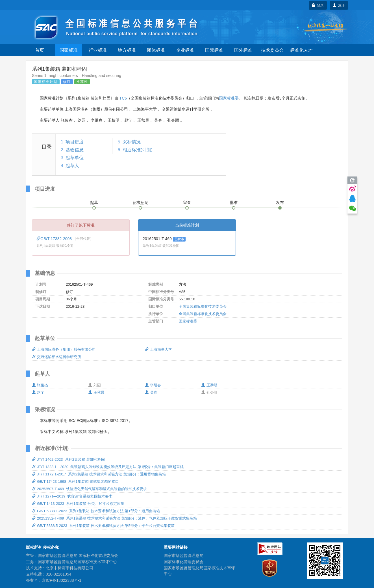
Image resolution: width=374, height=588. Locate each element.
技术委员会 (272, 50)
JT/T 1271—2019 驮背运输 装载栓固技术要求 (72, 496)
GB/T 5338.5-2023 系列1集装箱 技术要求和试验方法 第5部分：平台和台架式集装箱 (103, 526)
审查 (187, 203)
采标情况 (132, 142)
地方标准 (127, 50)
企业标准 (185, 50)
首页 (40, 50)
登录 (318, 5)
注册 (339, 5)
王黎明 (209, 385)
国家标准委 (229, 98)
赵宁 (38, 392)
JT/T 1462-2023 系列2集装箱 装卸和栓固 (68, 459)
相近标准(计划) (138, 150)
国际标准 (214, 50)
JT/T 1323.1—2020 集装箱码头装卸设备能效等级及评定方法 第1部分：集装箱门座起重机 (108, 467)
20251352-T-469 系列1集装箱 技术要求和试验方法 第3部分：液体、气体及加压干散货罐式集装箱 (114, 518)
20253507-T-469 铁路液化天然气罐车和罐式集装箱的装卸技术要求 (89, 489)
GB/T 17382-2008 (55, 239)
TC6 (123, 98)
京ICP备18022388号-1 (62, 580)
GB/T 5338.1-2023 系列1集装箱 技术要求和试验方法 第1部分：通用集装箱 (96, 511)
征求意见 (140, 203)
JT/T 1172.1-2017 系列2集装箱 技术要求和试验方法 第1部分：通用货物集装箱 (99, 474)
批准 (234, 203)
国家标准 (69, 50)
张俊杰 (40, 385)
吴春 (151, 392)
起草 (94, 203)
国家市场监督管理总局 (184, 555)
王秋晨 (96, 392)
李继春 (153, 385)
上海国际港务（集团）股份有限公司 (64, 349)
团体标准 (156, 50)
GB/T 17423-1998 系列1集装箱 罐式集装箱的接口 (75, 482)
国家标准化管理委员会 (184, 562)
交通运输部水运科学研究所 (56, 357)
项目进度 (75, 142)
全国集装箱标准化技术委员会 (203, 306)
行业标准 (98, 50)
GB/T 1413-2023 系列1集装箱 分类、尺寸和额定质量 (78, 504)
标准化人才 (301, 50)
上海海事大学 (158, 349)
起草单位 (75, 158)
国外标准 (243, 50)
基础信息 (75, 150)
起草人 (72, 166)
